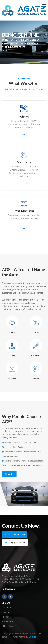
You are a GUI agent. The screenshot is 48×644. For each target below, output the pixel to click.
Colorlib (33, 637)
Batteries (7, 617)
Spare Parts (8, 621)
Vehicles (6, 612)
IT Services (7, 626)
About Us (9, 474)
